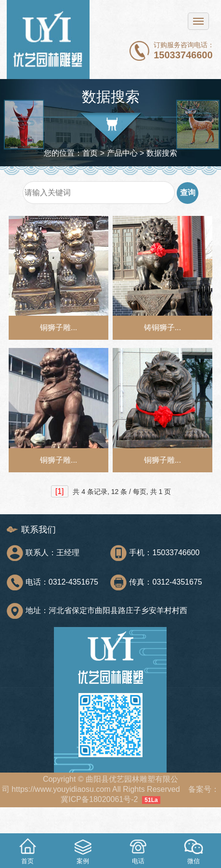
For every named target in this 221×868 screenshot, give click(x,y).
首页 (90, 153)
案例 (83, 850)
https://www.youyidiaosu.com (61, 789)
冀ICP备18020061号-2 (99, 799)
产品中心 (122, 153)
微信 (194, 850)
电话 (138, 850)
